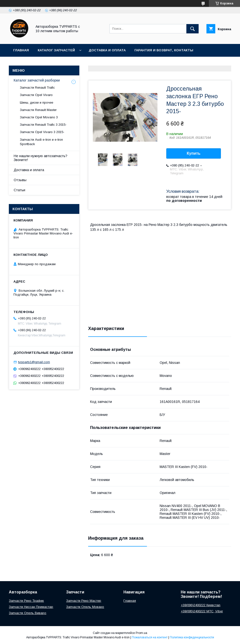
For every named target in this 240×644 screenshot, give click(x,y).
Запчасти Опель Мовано (85, 607)
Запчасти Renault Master (38, 110)
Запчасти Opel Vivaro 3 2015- (42, 132)
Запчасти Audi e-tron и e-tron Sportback (41, 142)
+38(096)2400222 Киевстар (201, 605)
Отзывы (20, 180)
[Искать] (192, 29)
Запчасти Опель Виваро (28, 613)
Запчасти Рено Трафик (26, 601)
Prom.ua (141, 633)
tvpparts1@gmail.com (34, 362)
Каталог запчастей (56, 50)
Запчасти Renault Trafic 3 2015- (43, 125)
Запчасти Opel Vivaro (36, 95)
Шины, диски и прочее (36, 103)
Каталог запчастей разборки (37, 80)
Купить (194, 153)
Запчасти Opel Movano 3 (39, 117)
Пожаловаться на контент (150, 637)
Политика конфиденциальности (192, 637)
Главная (21, 50)
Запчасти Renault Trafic (37, 88)
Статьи (19, 190)
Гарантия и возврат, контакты (164, 50)
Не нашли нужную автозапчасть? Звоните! (41, 158)
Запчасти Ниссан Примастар (31, 607)
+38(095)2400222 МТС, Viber (202, 611)
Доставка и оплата (107, 50)
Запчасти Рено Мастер (84, 601)
